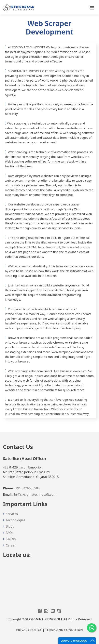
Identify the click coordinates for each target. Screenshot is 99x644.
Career (11, 545)
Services (12, 514)
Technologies (15, 520)
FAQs (9, 533)
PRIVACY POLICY (29, 630)
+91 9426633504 (28, 488)
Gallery (11, 539)
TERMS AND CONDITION (64, 630)
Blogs (10, 526)
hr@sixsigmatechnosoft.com (35, 494)
